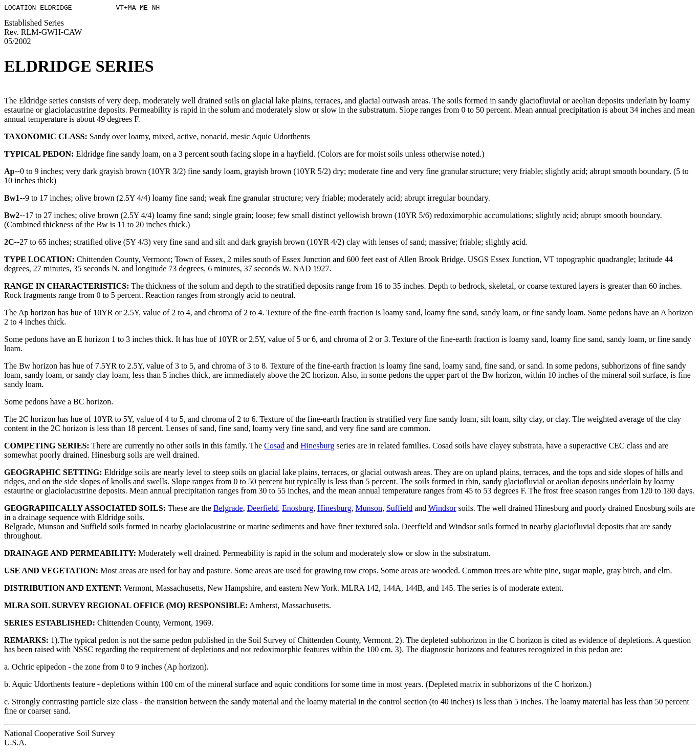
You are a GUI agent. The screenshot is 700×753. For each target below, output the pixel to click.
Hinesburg (317, 447)
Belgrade (228, 510)
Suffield (399, 510)
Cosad (274, 447)
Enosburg (298, 510)
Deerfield (262, 510)
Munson (369, 510)
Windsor (442, 510)
